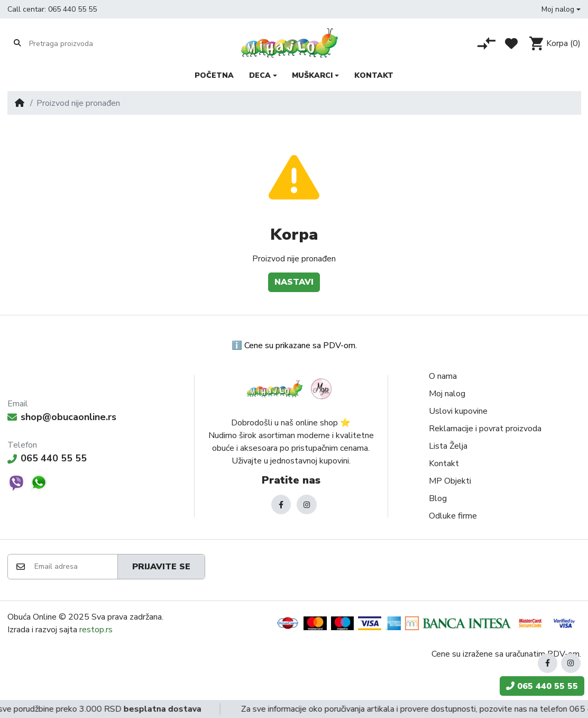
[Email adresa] (75, 567)
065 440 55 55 (72, 9)
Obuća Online (32, 617)
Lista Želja (448, 446)
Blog (438, 498)
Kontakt (444, 463)
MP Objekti (450, 481)
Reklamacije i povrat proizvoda (485, 429)
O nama (443, 376)
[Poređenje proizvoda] (486, 43)
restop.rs (96, 630)
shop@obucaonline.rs (62, 417)
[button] (561, 9)
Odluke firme (453, 516)
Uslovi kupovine (458, 411)
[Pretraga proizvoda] (70, 43)
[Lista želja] (511, 43)
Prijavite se (161, 567)
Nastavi (294, 282)
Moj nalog (447, 394)
